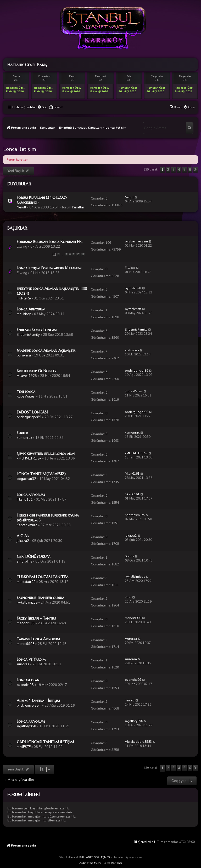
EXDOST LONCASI (32, 412)
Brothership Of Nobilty (37, 371)
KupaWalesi (26, 396)
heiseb (130, 700)
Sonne (129, 556)
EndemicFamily (28, 335)
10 (78, 254)
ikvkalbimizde (135, 577)
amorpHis (24, 561)
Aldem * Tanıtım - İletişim (38, 701)
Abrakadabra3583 (138, 742)
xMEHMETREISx (29, 458)
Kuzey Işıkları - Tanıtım (36, 618)
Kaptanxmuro (27, 525)
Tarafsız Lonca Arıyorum (38, 639)
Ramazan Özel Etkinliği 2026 (15, 90)
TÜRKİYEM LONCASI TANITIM (43, 577)
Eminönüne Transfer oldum (40, 598)
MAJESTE (24, 747)
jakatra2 (23, 541)
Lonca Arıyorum (31, 309)
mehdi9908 (26, 623)
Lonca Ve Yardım (31, 659)
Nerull (21, 207)
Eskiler (22, 433)
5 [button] (185, 170)
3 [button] (174, 170)
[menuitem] (42, 107)
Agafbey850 (26, 726)
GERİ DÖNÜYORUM (34, 557)
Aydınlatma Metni (90, 863)
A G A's (23, 536)
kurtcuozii (132, 350)
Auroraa (131, 639)
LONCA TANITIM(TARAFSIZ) (41, 474)
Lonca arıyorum (31, 495)
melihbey (24, 314)
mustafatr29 (26, 582)
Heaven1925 (27, 376)
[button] (196, 170)
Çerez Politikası (113, 863)
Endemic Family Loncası (37, 330)
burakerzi (24, 355)
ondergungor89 (136, 371)
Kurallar (78, 207)
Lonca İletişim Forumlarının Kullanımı (49, 268)
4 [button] (179, 170)
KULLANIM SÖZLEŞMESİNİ (96, 857)
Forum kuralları (18, 160)
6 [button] (190, 170)
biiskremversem (136, 241)
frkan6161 (132, 474)
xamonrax (24, 438)
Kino (128, 597)
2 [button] (168, 170)
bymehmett (133, 288)
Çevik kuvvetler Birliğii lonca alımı (46, 453)
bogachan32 (26, 479)
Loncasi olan (28, 680)
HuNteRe (24, 298)
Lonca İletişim (20, 149)
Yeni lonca (26, 392)
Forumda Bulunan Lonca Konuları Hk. (50, 242)
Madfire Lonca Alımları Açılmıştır (46, 350)
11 (83, 254)
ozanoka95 (25, 685)
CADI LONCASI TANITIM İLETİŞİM (45, 742)
